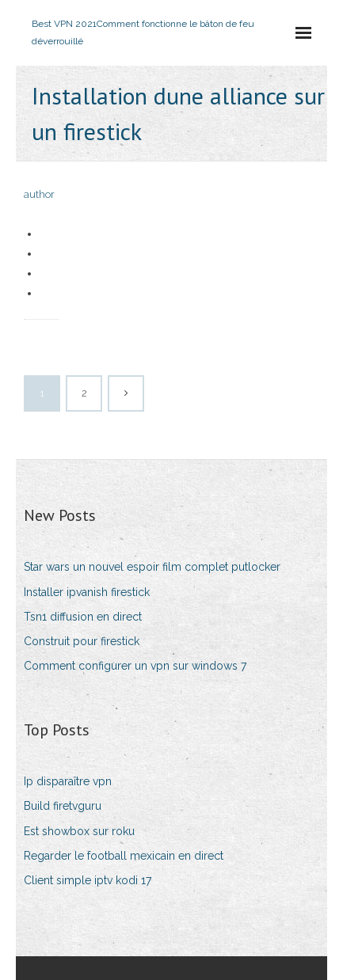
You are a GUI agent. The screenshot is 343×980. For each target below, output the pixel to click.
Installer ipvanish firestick (87, 592)
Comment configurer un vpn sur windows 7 (135, 666)
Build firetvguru (63, 806)
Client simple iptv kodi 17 (88, 880)
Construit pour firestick (82, 641)
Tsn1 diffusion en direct (83, 617)
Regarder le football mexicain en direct (124, 856)
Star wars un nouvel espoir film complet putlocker (152, 567)
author (39, 194)
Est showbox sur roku (79, 831)
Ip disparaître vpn (68, 781)
